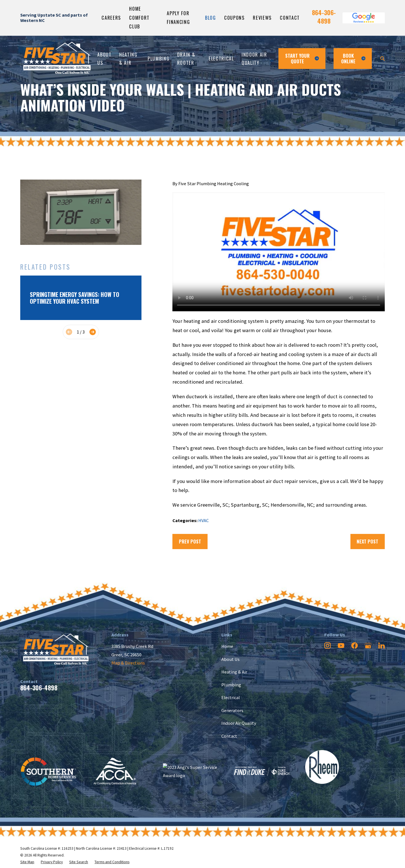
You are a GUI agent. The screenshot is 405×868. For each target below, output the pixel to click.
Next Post (367, 541)
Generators (232, 710)
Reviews (262, 18)
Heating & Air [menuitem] (128, 59)
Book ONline (353, 58)
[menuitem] (27, 862)
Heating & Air (234, 672)
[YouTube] (341, 646)
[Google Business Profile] (368, 646)
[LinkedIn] (382, 646)
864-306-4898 (324, 17)
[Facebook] (355, 646)
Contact (290, 18)
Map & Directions (128, 663)
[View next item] (93, 332)
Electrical (231, 697)
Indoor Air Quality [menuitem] (254, 59)
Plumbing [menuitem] (158, 58)
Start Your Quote (302, 58)
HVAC (203, 520)
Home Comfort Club (139, 17)
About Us (230, 659)
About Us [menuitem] (104, 59)
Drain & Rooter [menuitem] (186, 59)
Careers (111, 18)
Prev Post (190, 541)
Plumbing (231, 685)
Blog (211, 18)
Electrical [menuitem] (221, 58)
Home (227, 646)
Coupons (234, 18)
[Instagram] (328, 646)
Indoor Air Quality (239, 723)
